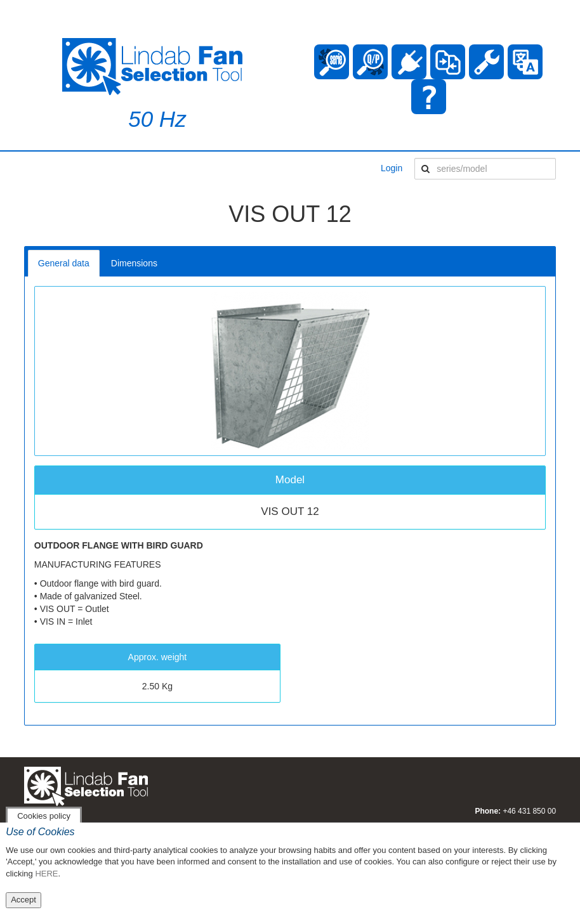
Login (392, 168)
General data (64, 263)
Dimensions (134, 263)
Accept (23, 900)
